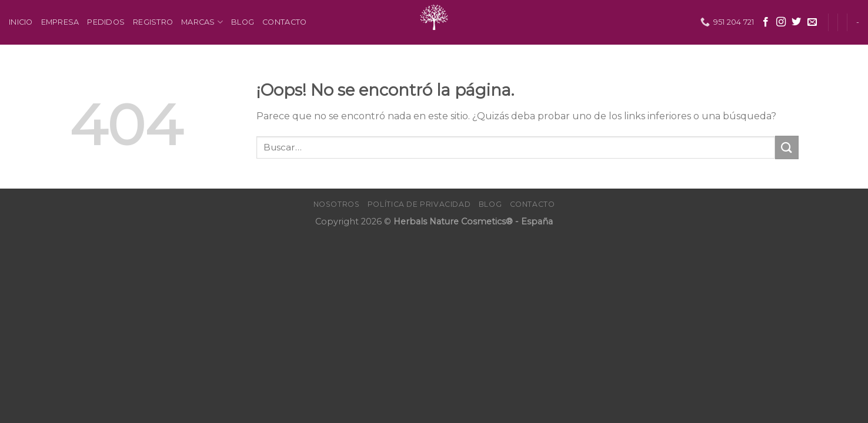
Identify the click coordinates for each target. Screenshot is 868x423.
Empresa (60, 22)
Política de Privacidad (419, 204)
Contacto (284, 22)
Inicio (21, 22)
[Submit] (787, 147)
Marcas (202, 22)
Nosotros (337, 204)
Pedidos (106, 22)
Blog (243, 22)
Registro (153, 22)
